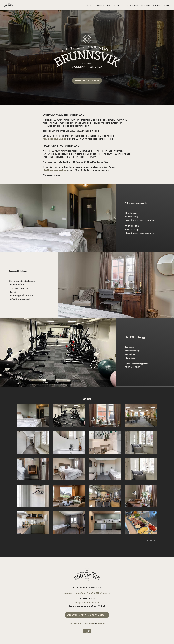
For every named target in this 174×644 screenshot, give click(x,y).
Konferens (146, 5)
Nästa (153, 541)
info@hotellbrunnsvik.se (54, 170)
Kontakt (167, 5)
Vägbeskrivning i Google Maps (85, 615)
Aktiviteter (119, 5)
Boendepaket (132, 5)
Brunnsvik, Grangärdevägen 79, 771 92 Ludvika (87, 593)
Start (90, 5)
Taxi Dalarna (75, 623)
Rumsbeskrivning (103, 5)
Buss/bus (101, 623)
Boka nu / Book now (87, 81)
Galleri (157, 5)
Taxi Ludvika (89, 623)
